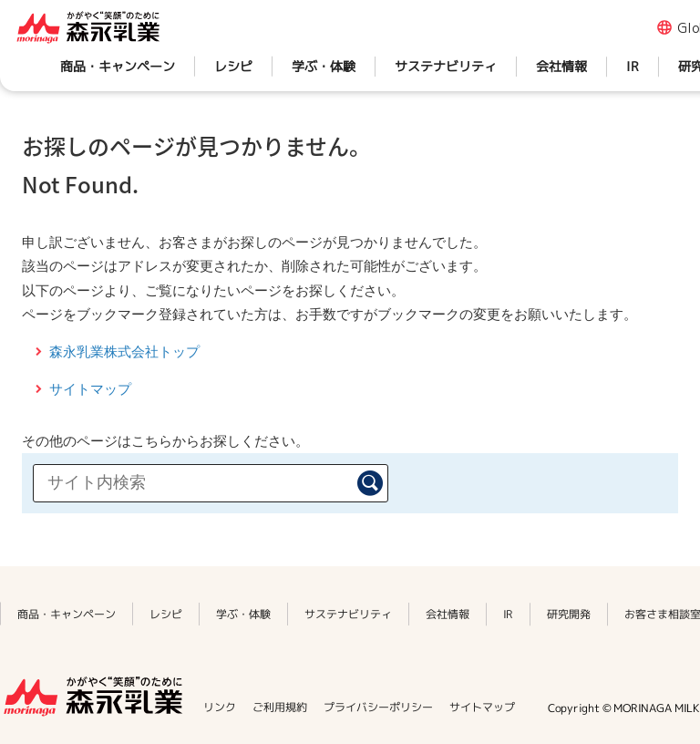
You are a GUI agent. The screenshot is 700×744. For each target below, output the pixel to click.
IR (633, 66)
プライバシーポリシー (378, 707)
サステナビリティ (446, 66)
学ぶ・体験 (324, 66)
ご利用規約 (280, 707)
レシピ (233, 66)
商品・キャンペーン (118, 66)
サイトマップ (90, 389)
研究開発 (569, 614)
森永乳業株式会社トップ (124, 351)
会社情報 (561, 66)
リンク (220, 707)
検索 (370, 483)
